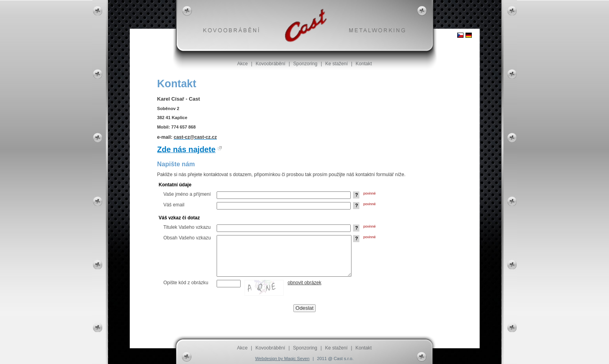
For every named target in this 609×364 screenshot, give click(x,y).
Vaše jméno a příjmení (187, 194)
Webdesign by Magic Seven (282, 358)
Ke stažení (336, 64)
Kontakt (364, 64)
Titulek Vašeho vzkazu (187, 227)
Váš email (174, 205)
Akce (242, 64)
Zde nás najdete (187, 149)
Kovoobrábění (270, 64)
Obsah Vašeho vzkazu (187, 238)
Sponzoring (305, 64)
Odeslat (305, 308)
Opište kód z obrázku (186, 283)
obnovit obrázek (305, 283)
